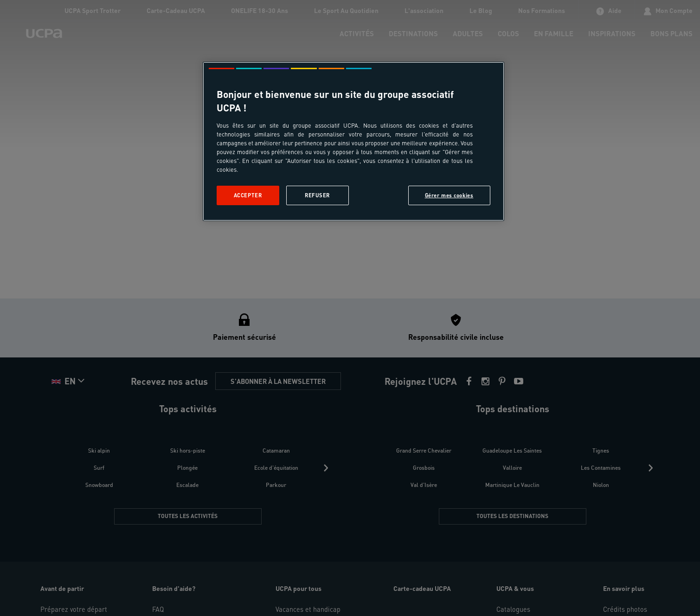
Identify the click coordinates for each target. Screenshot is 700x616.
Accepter (248, 195)
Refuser (317, 195)
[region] (353, 141)
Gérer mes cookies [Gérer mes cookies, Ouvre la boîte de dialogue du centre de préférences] (449, 195)
